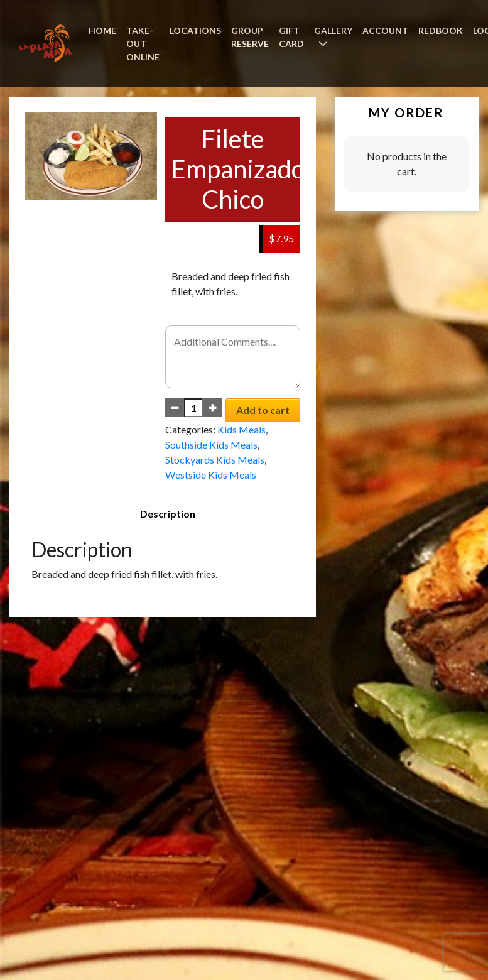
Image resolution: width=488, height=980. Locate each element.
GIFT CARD (291, 37)
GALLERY (333, 30)
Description (168, 514)
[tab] (168, 514)
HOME (102, 30)
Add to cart (263, 410)
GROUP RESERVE (250, 37)
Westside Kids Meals (211, 475)
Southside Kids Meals (211, 444)
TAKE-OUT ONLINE (143, 44)
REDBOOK (441, 30)
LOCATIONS (195, 30)
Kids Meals (241, 429)
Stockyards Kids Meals (215, 460)
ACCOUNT (385, 30)
